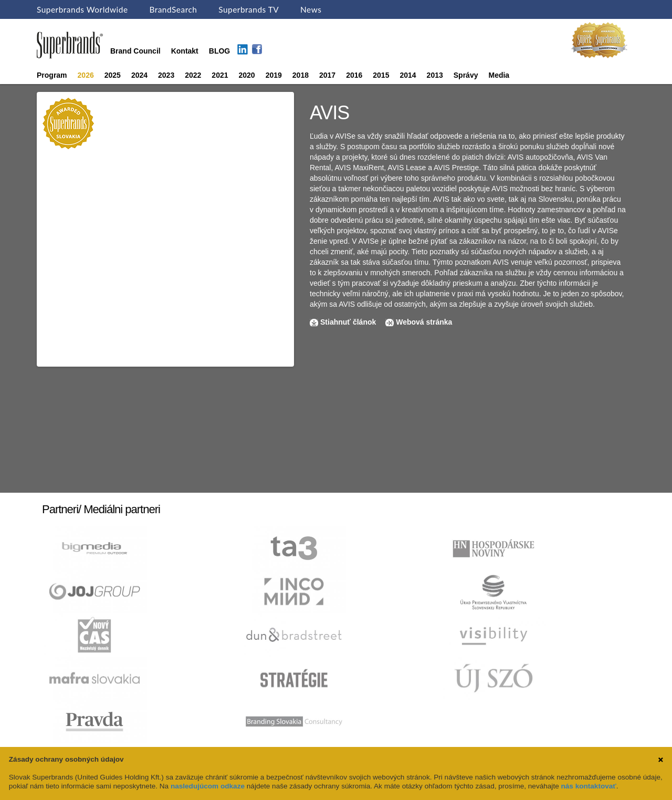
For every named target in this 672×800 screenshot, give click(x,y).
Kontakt (185, 51)
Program (52, 75)
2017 (327, 75)
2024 (139, 75)
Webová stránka (424, 322)
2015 (381, 75)
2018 (301, 75)
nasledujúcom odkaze (208, 786)
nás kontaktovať (588, 786)
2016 (354, 75)
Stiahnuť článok (349, 322)
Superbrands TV (249, 9)
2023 (166, 75)
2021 (220, 75)
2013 (435, 75)
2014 (408, 75)
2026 (86, 75)
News (311, 9)
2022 (193, 75)
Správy (466, 75)
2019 (274, 75)
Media (499, 75)
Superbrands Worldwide (82, 9)
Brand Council (135, 51)
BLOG (219, 51)
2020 (247, 75)
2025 (113, 75)
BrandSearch (173, 9)
